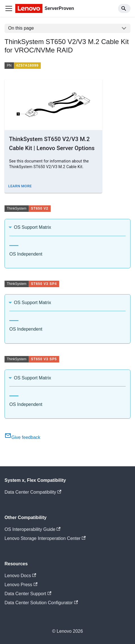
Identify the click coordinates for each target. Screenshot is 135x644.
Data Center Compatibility (33, 492)
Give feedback (22, 437)
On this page (21, 28)
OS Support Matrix (33, 227)
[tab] (14, 243)
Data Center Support (28, 594)
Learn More (20, 186)
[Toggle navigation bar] (9, 8)
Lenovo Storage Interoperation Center (45, 538)
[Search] (124, 8)
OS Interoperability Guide (33, 529)
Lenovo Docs (20, 576)
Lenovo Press (21, 585)
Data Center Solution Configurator (41, 603)
